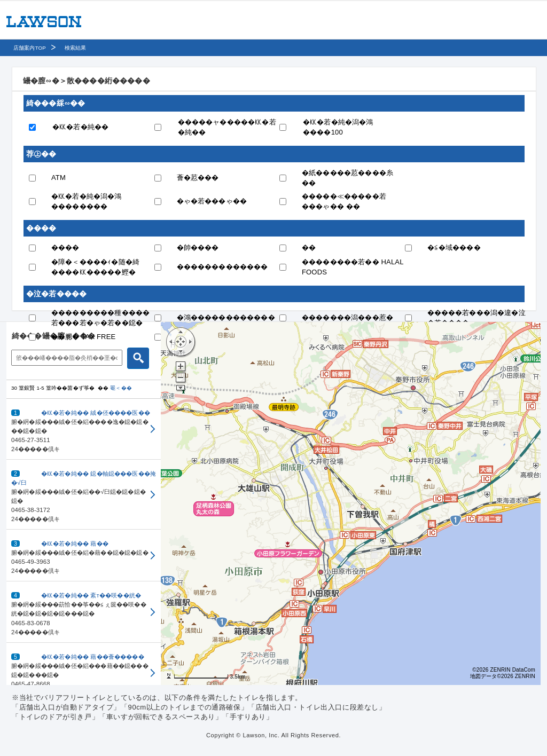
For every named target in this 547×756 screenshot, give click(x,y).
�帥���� (198, 247)
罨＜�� (121, 388)
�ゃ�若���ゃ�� (212, 201)
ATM (58, 178)
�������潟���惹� (347, 317)
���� (65, 247)
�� (309, 247)
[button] (84, 429)
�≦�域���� (454, 247)
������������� (222, 267)
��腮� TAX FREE (83, 337)
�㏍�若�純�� (80, 127)
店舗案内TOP (30, 48)
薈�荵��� (198, 178)
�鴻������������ (226, 317)
